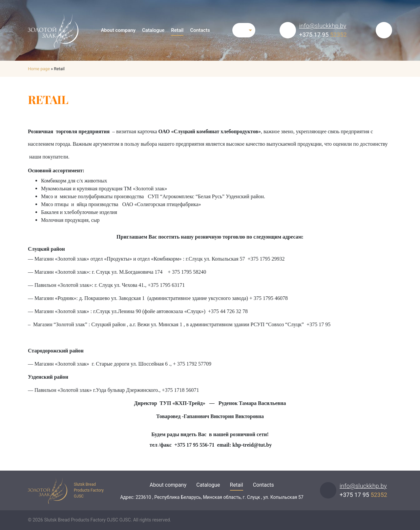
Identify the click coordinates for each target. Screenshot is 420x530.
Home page (39, 69)
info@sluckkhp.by (323, 26)
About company (118, 30)
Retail (177, 30)
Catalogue (153, 30)
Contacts (200, 30)
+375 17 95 (323, 35)
